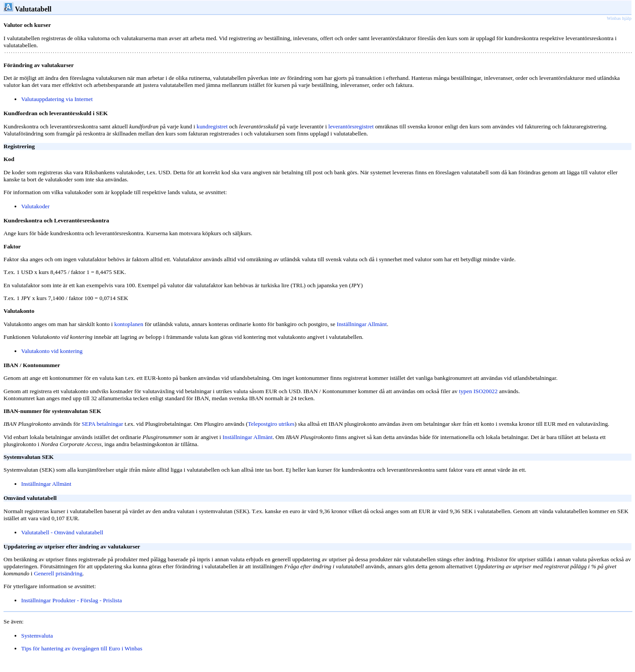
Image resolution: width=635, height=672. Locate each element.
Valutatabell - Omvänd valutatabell (62, 532)
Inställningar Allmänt (248, 437)
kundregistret (212, 126)
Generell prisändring (58, 573)
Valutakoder (35, 206)
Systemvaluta (37, 636)
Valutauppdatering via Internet (57, 99)
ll (106, 648)
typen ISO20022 (478, 391)
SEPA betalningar (102, 424)
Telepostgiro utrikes (271, 424)
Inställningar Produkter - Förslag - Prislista (71, 600)
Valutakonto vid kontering (52, 351)
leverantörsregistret (351, 126)
